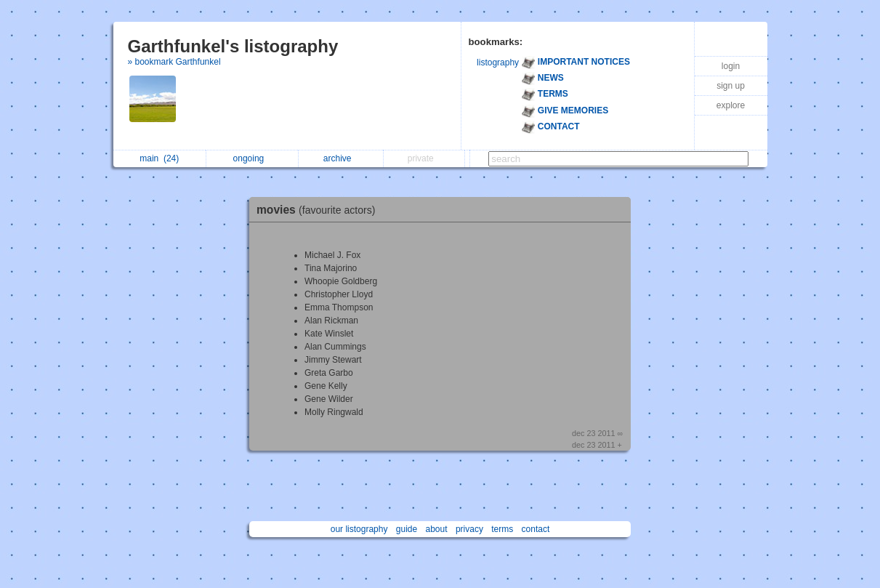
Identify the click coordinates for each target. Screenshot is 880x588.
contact (536, 529)
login (731, 66)
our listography (359, 529)
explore (731, 105)
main (159, 158)
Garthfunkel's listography (233, 46)
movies (319, 210)
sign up (731, 86)
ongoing (253, 158)
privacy (469, 529)
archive (341, 158)
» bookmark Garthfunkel (174, 62)
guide (407, 529)
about (437, 529)
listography (498, 63)
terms (502, 529)
